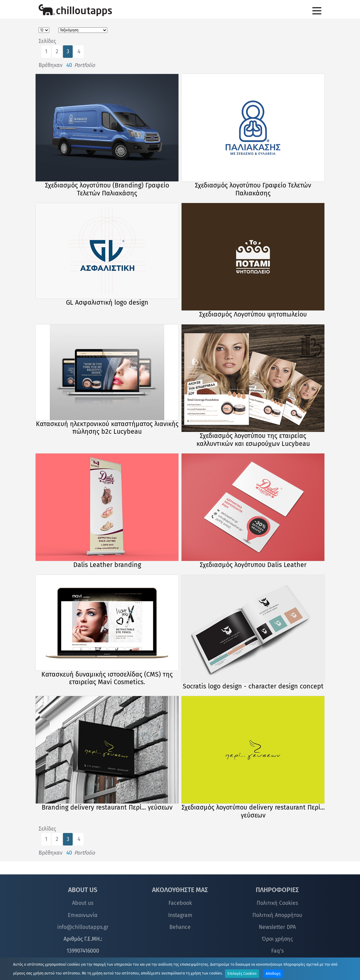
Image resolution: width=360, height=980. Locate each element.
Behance (180, 927)
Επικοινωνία (83, 915)
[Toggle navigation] (317, 10)
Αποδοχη (273, 973)
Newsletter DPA (277, 927)
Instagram (180, 915)
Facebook (180, 903)
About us (83, 903)
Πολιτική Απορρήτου (277, 915)
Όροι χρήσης (277, 939)
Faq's (277, 951)
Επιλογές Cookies (242, 973)
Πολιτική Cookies (277, 903)
